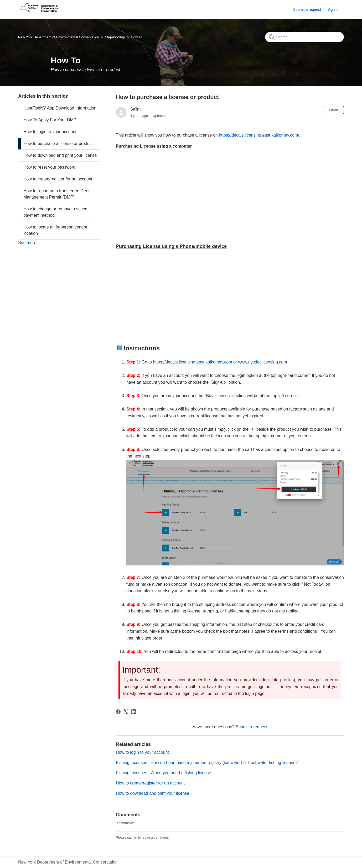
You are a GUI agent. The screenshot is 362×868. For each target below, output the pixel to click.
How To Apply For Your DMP (50, 120)
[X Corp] (126, 712)
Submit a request (307, 9)
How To (136, 37)
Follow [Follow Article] (334, 110)
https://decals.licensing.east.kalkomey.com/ (259, 135)
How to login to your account (50, 132)
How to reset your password (49, 167)
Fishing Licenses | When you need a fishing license (164, 773)
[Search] (304, 37)
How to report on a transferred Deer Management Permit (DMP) (57, 194)
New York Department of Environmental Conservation (59, 37)
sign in (132, 837)
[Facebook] (118, 712)
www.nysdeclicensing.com (263, 362)
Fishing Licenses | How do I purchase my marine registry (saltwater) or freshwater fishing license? (207, 763)
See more (27, 243)
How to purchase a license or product (58, 144)
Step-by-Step (115, 37)
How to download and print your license (60, 155)
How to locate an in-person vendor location (55, 230)
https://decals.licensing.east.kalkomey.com (192, 362)
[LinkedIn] (134, 712)
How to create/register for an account (58, 179)
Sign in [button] (333, 9)
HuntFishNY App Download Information (60, 108)
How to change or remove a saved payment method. (55, 212)
